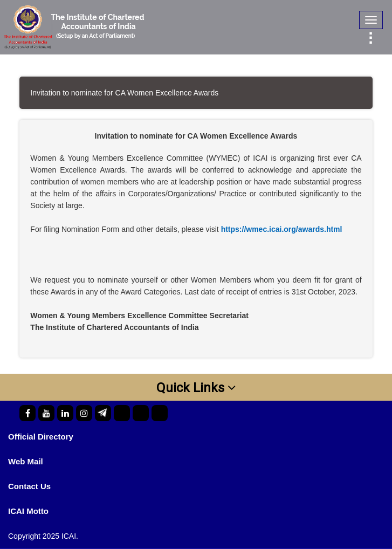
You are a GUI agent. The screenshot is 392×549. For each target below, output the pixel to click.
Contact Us (29, 486)
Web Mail (26, 461)
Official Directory (41, 437)
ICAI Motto (28, 511)
